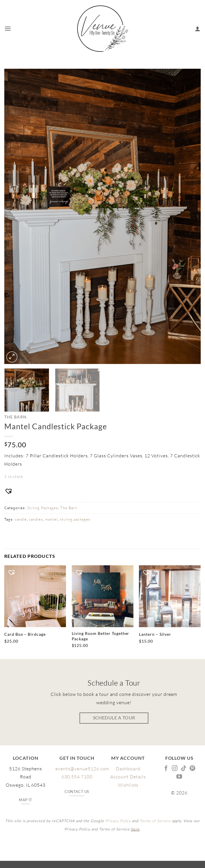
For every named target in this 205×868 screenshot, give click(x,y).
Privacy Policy (118, 821)
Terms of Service (155, 821)
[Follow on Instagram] (175, 769)
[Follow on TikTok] (184, 769)
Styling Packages (43, 508)
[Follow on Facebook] (166, 769)
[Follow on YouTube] (179, 777)
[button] (8, 28)
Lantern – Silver (155, 634)
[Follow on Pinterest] (193, 769)
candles (36, 519)
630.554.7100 (77, 777)
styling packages (75, 519)
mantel (51, 519)
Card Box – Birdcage (25, 634)
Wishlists (128, 785)
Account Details (128, 777)
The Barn (15, 417)
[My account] (198, 29)
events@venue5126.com (82, 769)
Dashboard (128, 769)
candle (21, 519)
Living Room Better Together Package (101, 636)
